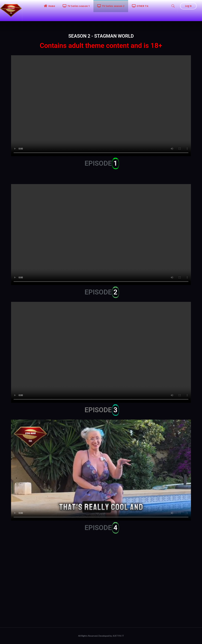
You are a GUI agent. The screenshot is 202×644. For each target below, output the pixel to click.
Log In (188, 6)
